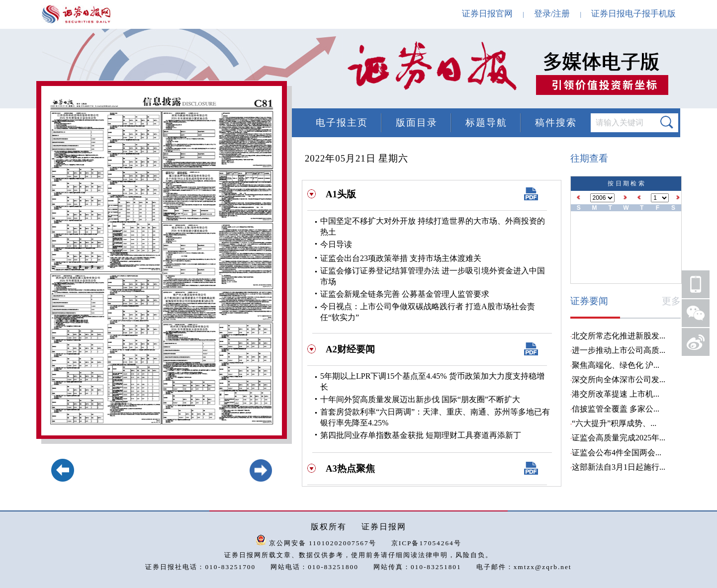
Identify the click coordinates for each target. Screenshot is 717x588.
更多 (671, 301)
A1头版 (341, 194)
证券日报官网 (487, 14)
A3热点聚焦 (350, 468)
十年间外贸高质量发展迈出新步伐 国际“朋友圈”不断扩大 (420, 399)
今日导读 (336, 244)
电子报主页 (342, 123)
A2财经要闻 (350, 349)
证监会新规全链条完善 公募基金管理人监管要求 (405, 294)
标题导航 (486, 123)
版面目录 (417, 123)
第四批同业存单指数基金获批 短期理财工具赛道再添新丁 (421, 435)
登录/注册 (552, 14)
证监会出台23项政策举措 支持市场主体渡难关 (401, 258)
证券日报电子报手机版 (633, 14)
